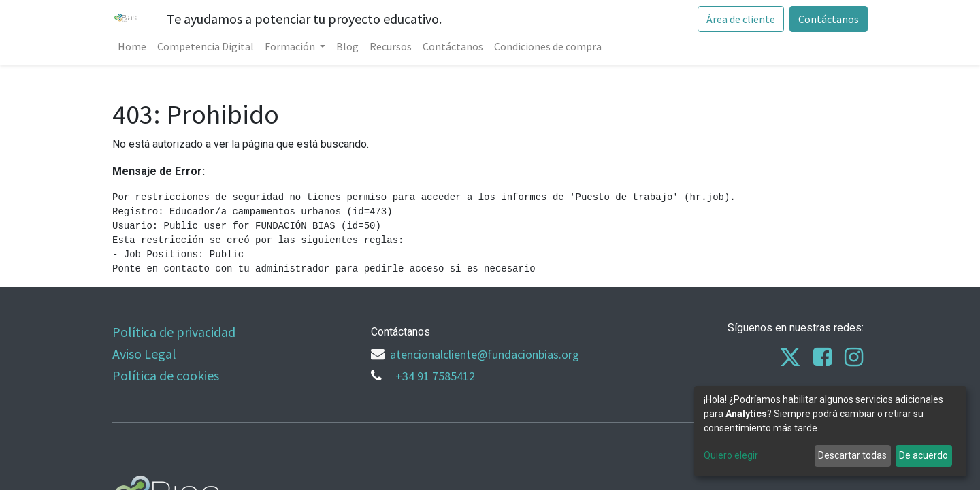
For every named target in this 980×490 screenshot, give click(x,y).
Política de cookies (166, 375)
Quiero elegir (731, 455)
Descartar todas (852, 455)
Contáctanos (829, 19)
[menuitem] (132, 46)
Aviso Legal (144, 354)
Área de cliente (741, 19)
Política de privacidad (174, 332)
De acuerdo (924, 455)
